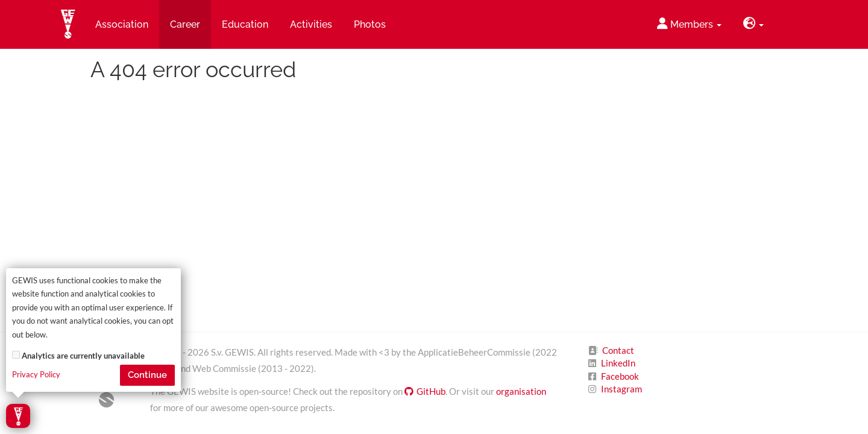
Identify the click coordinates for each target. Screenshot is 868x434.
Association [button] (122, 24)
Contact (618, 350)
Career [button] (185, 24)
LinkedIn (618, 363)
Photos (370, 24)
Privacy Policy (36, 375)
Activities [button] (311, 24)
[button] (753, 24)
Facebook (620, 376)
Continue (147, 375)
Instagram (621, 389)
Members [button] (689, 24)
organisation (521, 391)
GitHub (425, 391)
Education (245, 24)
